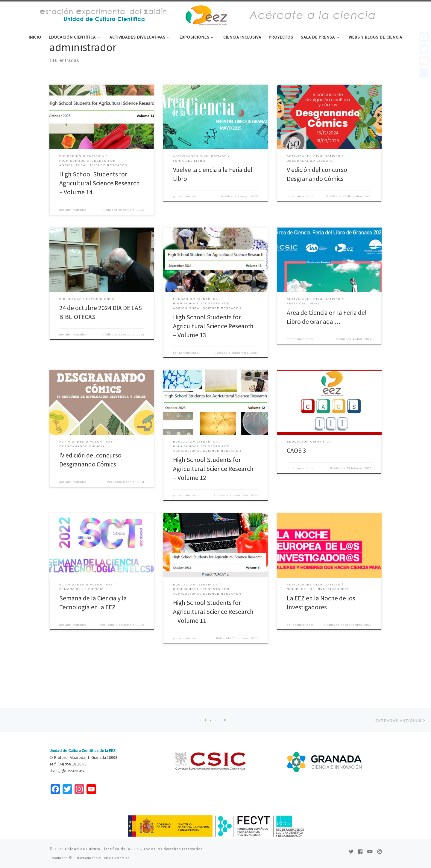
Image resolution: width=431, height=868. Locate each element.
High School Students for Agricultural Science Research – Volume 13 (213, 354)
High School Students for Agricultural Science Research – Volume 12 (213, 497)
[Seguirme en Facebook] (360, 852)
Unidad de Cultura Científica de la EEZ (102, 849)
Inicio (54, 56)
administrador (76, 239)
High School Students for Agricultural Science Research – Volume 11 (213, 640)
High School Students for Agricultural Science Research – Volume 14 (100, 212)
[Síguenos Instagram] (380, 852)
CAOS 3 (296, 479)
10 (224, 719)
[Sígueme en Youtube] (370, 852)
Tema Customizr (116, 858)
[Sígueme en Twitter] (351, 852)
